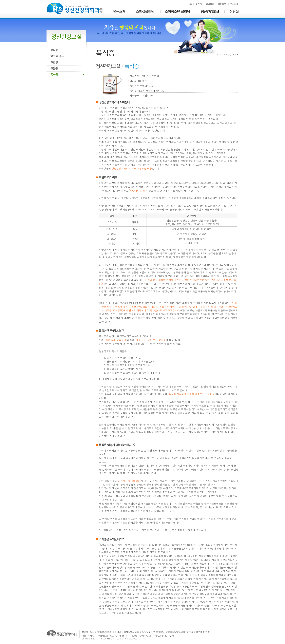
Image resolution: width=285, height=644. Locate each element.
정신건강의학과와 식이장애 (144, 76)
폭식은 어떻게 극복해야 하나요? (147, 91)
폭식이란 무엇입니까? (141, 86)
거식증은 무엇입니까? (141, 95)
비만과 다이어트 (138, 81)
